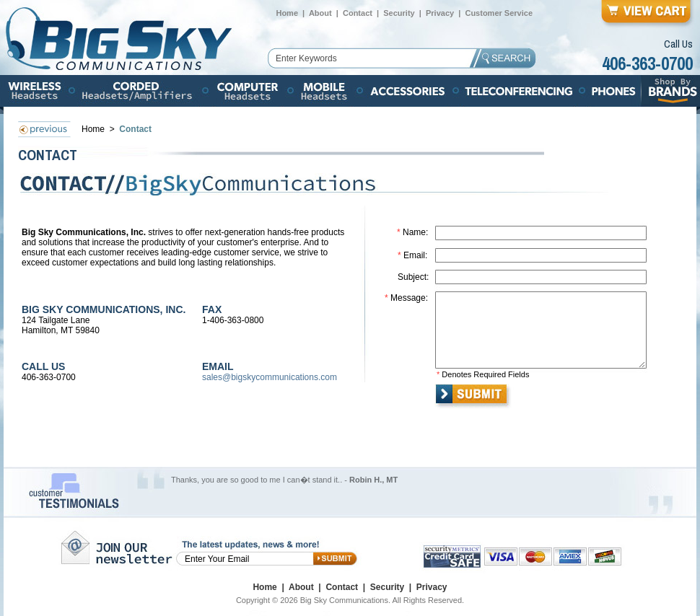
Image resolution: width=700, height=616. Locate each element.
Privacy (440, 13)
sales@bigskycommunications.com (270, 377)
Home (287, 13)
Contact (358, 13)
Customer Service (499, 13)
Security (399, 13)
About (320, 13)
